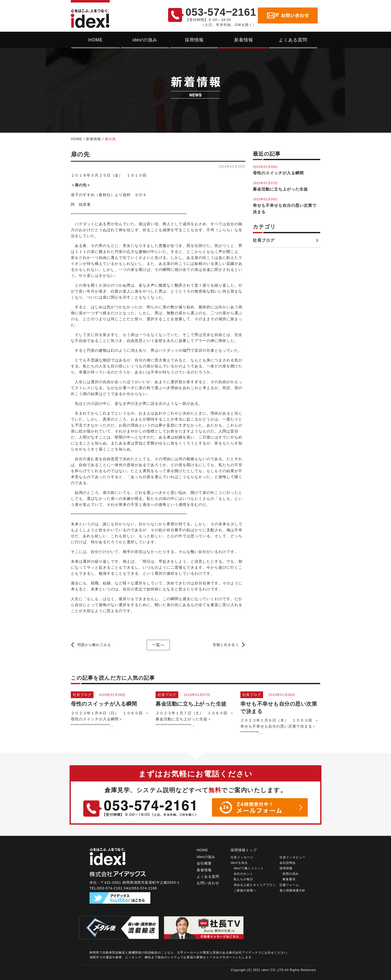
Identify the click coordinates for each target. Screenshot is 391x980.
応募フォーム (289, 885)
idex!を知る (239, 863)
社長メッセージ (242, 857)
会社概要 (204, 863)
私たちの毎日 (243, 879)
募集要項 (289, 879)
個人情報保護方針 (293, 890)
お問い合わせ (208, 883)
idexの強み (206, 857)
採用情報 (194, 40)
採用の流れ (291, 874)
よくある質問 (293, 40)
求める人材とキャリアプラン (255, 885)
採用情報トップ (244, 850)
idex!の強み (145, 40)
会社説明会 (288, 863)
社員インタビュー (293, 857)
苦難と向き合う (226, 645)
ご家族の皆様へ (245, 890)
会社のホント (243, 874)
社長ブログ (264, 240)
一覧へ (158, 645)
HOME (96, 40)
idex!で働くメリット (249, 868)
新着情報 (244, 40)
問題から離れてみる (94, 645)
